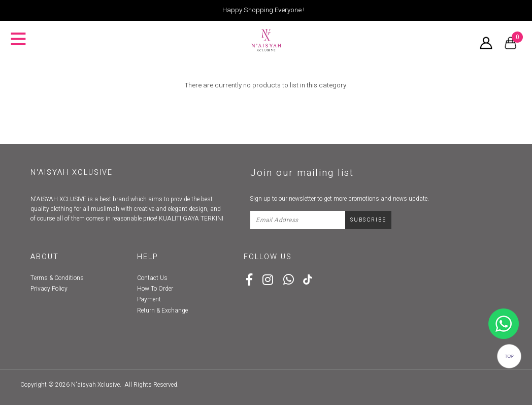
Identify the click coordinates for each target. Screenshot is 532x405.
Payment (149, 299)
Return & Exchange (162, 310)
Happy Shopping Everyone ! (263, 10)
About (45, 257)
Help (148, 257)
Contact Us (152, 278)
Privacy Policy (49, 289)
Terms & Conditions (57, 278)
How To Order (155, 289)
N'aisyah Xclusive (95, 385)
